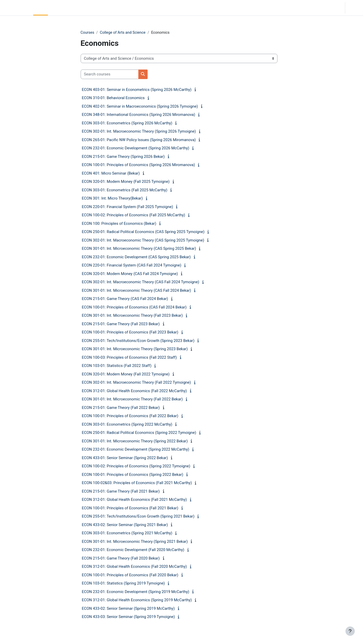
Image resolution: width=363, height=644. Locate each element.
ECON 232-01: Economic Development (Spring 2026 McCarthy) (136, 148)
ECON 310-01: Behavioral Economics (113, 98)
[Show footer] (350, 631)
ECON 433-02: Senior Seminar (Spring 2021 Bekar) (125, 525)
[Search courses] (110, 75)
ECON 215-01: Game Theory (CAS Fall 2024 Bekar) (125, 299)
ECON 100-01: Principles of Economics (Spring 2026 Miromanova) (138, 165)
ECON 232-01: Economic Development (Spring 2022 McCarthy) (136, 450)
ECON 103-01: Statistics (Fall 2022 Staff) (117, 366)
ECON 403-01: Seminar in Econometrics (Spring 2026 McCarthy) (137, 90)
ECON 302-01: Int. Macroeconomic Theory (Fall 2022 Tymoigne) (137, 383)
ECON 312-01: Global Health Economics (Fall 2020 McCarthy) (134, 567)
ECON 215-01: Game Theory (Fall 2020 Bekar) (121, 559)
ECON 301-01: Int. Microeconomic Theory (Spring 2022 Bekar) (135, 441)
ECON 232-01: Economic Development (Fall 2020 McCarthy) (133, 550)
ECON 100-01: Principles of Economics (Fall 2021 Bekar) (130, 508)
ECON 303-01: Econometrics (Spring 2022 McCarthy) (127, 425)
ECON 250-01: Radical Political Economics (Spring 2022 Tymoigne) (139, 433)
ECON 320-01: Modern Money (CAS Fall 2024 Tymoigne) (130, 274)
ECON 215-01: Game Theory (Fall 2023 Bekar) (121, 324)
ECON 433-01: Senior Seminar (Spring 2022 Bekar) (125, 458)
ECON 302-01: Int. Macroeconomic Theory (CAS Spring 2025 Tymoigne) (143, 241)
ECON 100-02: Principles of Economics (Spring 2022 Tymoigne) (136, 466)
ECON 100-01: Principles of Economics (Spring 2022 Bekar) (133, 475)
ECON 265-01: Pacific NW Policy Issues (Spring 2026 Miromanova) (139, 140)
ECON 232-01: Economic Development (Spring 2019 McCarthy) (136, 592)
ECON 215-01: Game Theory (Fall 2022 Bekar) (121, 408)
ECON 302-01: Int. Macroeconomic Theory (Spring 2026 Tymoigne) (139, 132)
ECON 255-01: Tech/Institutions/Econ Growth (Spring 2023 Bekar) (138, 341)
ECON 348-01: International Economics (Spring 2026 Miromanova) (139, 115)
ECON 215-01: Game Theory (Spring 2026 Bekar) (123, 157)
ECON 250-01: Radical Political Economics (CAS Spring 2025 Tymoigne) (143, 232)
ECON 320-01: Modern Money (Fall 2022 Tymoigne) (126, 374)
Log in (354, 8)
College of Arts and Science (124, 33)
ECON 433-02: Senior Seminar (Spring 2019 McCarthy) (128, 609)
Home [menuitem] (40, 8)
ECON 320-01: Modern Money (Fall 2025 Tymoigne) (126, 182)
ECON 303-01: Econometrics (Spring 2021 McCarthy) (127, 533)
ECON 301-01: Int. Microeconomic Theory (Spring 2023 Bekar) (135, 349)
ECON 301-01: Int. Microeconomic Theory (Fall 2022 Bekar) (132, 399)
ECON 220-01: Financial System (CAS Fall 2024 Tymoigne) (132, 265)
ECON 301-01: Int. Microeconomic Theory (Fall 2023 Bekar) (132, 316)
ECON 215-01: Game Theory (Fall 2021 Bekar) (121, 492)
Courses (88, 33)
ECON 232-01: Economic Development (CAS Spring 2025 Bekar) (136, 257)
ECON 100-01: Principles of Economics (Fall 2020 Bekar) (130, 575)
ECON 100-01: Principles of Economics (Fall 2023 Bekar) (130, 332)
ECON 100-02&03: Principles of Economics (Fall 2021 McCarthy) (137, 483)
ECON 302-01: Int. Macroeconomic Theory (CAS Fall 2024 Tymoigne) (141, 282)
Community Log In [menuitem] (66, 8)
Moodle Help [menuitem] (96, 8)
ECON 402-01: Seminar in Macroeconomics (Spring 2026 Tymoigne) (140, 107)
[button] (310, 8)
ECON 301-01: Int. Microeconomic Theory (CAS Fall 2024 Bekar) (137, 291)
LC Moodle (16, 8)
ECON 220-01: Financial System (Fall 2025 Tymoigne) (128, 207)
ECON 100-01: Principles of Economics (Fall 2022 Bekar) (130, 416)
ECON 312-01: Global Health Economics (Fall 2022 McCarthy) (134, 391)
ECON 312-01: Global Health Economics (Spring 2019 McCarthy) (137, 600)
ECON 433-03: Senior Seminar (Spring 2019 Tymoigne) (128, 617)
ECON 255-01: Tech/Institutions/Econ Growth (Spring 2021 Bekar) (138, 517)
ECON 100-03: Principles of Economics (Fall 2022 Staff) (129, 358)
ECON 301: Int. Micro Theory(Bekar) (112, 199)
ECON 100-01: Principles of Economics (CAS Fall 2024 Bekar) (134, 307)
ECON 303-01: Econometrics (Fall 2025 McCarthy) (125, 190)
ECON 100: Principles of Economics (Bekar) (119, 224)
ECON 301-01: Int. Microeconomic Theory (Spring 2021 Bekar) (135, 542)
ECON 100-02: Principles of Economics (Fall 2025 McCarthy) (134, 215)
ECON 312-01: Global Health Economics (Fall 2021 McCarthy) (134, 500)
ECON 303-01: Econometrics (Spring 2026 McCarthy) (127, 123)
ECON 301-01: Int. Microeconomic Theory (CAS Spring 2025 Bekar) (139, 249)
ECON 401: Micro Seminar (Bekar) (111, 174)
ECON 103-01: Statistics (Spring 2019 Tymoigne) (123, 583)
